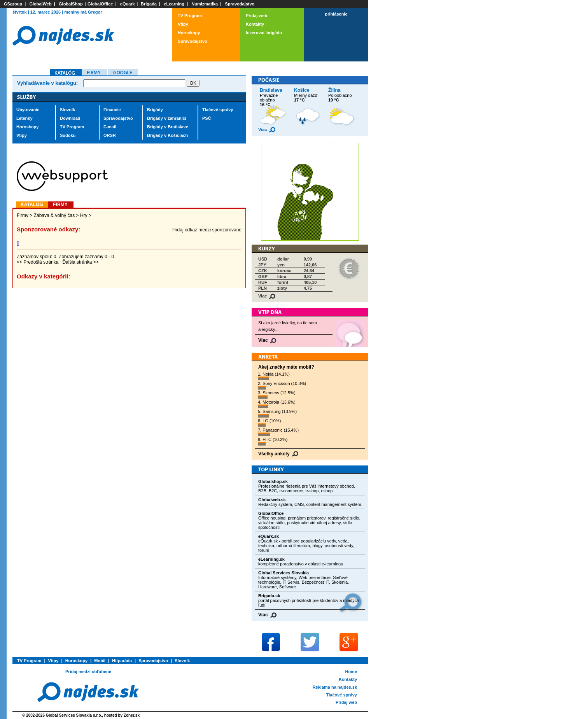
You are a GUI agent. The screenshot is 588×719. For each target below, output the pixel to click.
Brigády (155, 110)
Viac (267, 129)
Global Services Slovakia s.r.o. (74, 715)
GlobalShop (71, 4)
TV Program (190, 16)
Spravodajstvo (240, 4)
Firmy (23, 215)
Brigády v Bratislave (168, 127)
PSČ (207, 118)
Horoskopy (189, 33)
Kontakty (255, 24)
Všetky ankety (278, 454)
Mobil (100, 661)
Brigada (149, 4)
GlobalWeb (40, 4)
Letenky (24, 118)
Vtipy (183, 24)
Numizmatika (205, 4)
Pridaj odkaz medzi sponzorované (206, 230)
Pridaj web (256, 16)
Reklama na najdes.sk (335, 687)
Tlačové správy (218, 110)
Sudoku (68, 135)
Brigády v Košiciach (167, 135)
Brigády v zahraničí (167, 118)
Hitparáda (122, 661)
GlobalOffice (100, 4)
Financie (112, 110)
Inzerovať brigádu (264, 33)
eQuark (128, 4)
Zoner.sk (132, 715)
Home (351, 672)
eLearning (174, 4)
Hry (84, 215)
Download (70, 118)
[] (18, 243)
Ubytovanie (28, 110)
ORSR (110, 135)
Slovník (67, 110)
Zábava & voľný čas (54, 215)
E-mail (110, 127)
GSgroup (13, 4)
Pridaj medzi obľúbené (88, 672)
